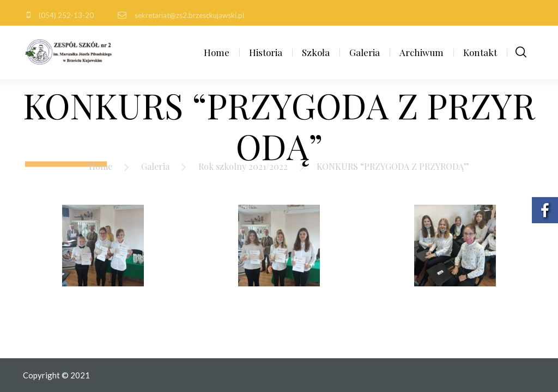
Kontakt (480, 52)
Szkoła (316, 52)
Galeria (365, 52)
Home (217, 52)
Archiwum (421, 52)
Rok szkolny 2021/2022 (243, 166)
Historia (266, 52)
